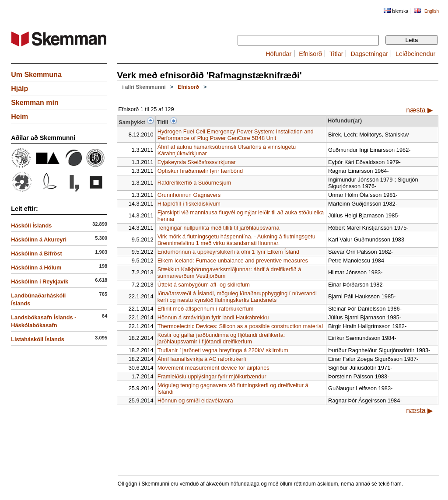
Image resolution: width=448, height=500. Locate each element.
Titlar (336, 54)
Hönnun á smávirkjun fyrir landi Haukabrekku (213, 317)
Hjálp (19, 89)
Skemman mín (35, 103)
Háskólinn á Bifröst (37, 253)
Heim (19, 117)
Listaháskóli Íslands (38, 339)
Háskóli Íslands (31, 226)
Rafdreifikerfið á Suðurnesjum (194, 183)
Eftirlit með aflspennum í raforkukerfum (206, 309)
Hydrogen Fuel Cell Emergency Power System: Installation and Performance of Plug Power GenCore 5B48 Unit (236, 135)
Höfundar (278, 54)
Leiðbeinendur (415, 54)
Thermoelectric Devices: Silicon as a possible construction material (240, 326)
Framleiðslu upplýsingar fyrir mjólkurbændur (212, 376)
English (432, 11)
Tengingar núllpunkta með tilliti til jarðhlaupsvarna (219, 228)
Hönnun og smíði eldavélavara (195, 400)
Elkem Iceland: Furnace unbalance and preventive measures (233, 260)
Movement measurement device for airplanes (213, 368)
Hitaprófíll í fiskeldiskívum (189, 204)
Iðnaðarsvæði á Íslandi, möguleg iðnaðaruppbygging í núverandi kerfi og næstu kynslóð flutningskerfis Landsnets (237, 297)
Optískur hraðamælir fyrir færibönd (200, 171)
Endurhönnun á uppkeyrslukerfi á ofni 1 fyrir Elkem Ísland (228, 252)
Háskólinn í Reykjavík (40, 281)
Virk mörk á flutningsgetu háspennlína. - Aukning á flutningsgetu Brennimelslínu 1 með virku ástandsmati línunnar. (236, 240)
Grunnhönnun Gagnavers (189, 195)
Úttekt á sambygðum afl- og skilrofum (204, 285)
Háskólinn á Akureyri (39, 240)
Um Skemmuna (36, 75)
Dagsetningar (369, 54)
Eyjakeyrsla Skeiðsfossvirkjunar (197, 162)
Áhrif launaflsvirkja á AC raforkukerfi (202, 359)
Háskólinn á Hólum (36, 267)
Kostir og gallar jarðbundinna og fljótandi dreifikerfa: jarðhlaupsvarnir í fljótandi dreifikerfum (221, 338)
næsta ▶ (419, 110)
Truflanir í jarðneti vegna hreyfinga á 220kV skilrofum (223, 350)
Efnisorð (310, 54)
